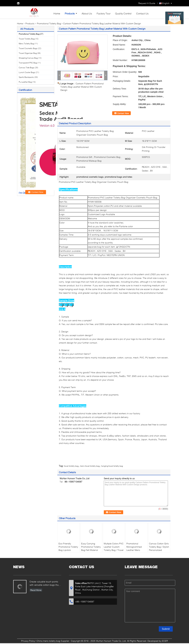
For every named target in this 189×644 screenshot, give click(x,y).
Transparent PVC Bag (28, 63)
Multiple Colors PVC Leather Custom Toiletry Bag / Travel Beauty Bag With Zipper (114, 550)
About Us (87, 13)
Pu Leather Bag (25, 82)
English (166, 3)
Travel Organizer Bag (28, 53)
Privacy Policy (28, 641)
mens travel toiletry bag (90, 466)
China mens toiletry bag (48, 641)
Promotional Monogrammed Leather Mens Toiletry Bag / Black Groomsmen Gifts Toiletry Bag (136, 552)
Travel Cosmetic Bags (28, 48)
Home (57, 13)
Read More (36, 590)
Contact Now (123, 113)
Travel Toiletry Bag (27, 39)
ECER (165, 641)
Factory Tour (104, 13)
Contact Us (142, 13)
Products (70, 13)
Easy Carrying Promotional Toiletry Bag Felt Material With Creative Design (91, 550)
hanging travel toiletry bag (112, 466)
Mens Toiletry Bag (26, 44)
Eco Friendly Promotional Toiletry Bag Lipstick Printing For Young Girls (68, 550)
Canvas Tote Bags (26, 68)
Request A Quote (147, 3)
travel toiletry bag (71, 466)
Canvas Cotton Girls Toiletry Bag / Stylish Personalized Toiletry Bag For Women (159, 550)
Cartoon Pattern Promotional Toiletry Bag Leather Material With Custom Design (82, 87)
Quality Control (123, 13)
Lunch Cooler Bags (27, 72)
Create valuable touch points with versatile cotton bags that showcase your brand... (44, 584)
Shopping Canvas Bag (28, 58)
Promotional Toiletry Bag (49, 23)
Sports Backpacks (26, 77)
